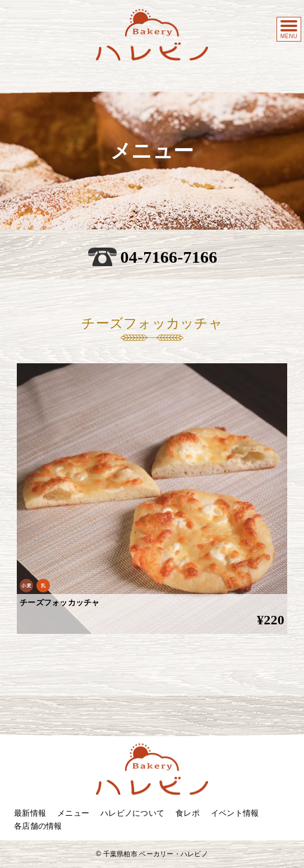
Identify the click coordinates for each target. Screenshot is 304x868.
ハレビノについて (132, 813)
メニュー (73, 813)
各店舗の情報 (38, 826)
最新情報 (30, 813)
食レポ (188, 813)
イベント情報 (235, 813)
